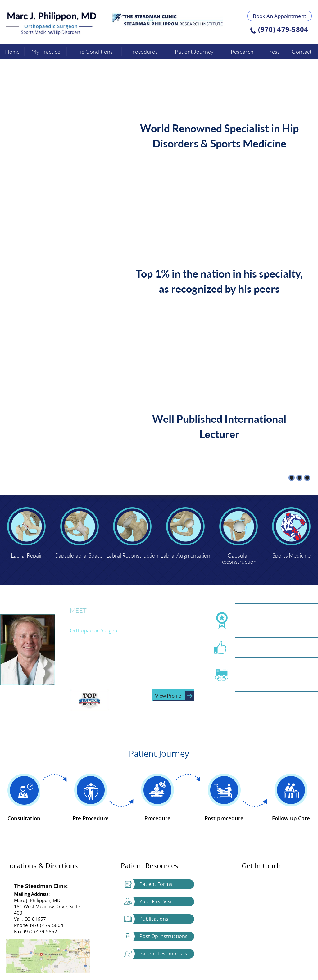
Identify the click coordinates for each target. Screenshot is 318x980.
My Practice (46, 52)
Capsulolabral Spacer (79, 555)
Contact (302, 52)
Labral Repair (27, 555)
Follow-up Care (291, 818)
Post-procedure (224, 818)
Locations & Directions (42, 866)
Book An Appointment (279, 16)
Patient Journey (194, 52)
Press (273, 52)
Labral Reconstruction (132, 555)
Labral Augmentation (185, 555)
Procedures (143, 52)
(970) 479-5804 (283, 30)
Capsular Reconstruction (238, 558)
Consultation (24, 818)
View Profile (168, 695)
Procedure (157, 818)
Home (12, 52)
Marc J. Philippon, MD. (111, 619)
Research (242, 52)
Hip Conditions (94, 52)
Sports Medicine (291, 555)
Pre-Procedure (91, 818)
